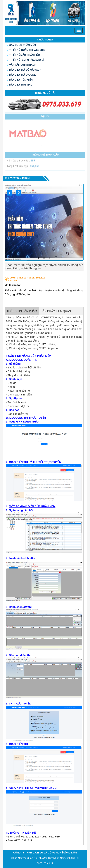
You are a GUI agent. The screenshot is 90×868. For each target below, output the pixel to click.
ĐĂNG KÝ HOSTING (21, 85)
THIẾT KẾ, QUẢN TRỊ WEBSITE (27, 50)
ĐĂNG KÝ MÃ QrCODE (22, 75)
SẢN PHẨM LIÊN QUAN (56, 311)
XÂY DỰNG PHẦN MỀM (22, 45)
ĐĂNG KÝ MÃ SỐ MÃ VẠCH (25, 70)
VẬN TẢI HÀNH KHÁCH (23, 65)
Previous (9, 193)
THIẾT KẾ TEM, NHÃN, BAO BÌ (27, 60)
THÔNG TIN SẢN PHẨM (22, 311)
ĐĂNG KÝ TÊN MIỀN (21, 80)
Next (19, 193)
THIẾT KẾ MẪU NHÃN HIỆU (25, 55)
